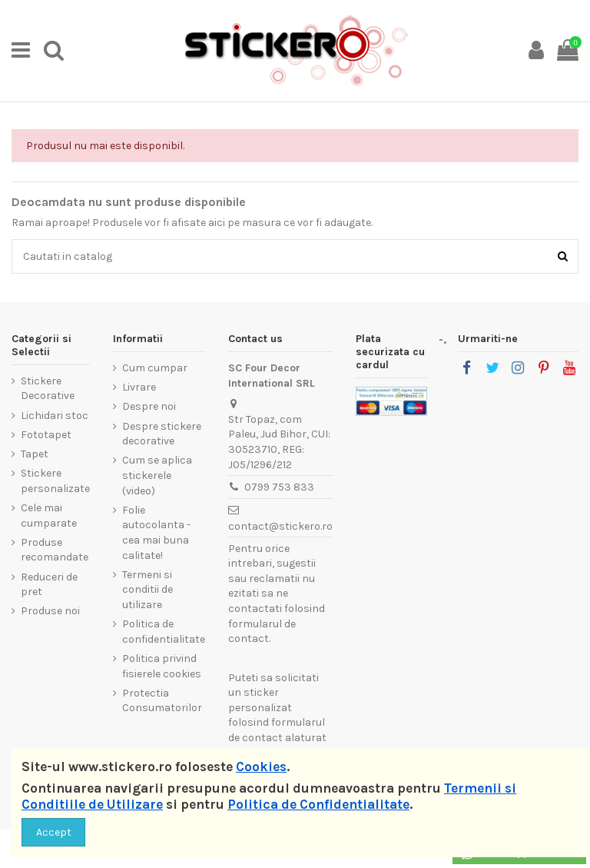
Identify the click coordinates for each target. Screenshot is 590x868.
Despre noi (149, 406)
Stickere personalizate (55, 481)
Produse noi (50, 611)
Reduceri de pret (49, 585)
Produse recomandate (55, 550)
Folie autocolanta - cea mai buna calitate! (156, 533)
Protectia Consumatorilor (162, 701)
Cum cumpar (155, 368)
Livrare (139, 387)
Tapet (35, 454)
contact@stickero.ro (280, 526)
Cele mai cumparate (49, 515)
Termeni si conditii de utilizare (147, 590)
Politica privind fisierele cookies (162, 666)
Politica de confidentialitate (164, 632)
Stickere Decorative (48, 389)
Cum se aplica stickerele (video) (157, 475)
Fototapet (46, 435)
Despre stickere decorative (162, 434)
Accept (54, 832)
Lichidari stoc (55, 416)
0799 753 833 (279, 487)
